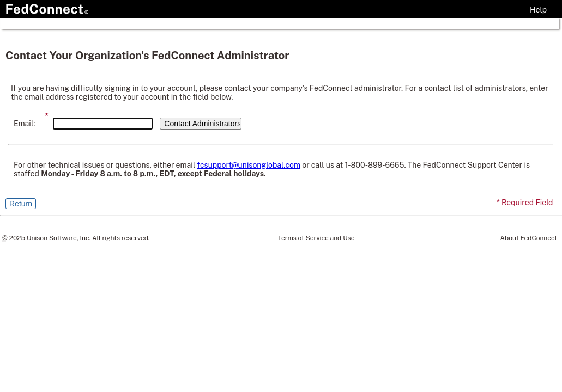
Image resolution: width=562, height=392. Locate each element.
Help (538, 10)
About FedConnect (529, 238)
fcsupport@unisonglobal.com (249, 165)
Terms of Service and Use (316, 238)
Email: (24, 124)
